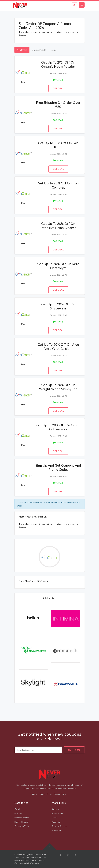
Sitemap (55, 809)
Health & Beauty (22, 822)
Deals (54, 50)
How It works (57, 813)
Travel (17, 809)
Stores (55, 818)
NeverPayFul (36, 854)
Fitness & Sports (22, 818)
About (35, 794)
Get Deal (58, 88)
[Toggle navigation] (82, 5)
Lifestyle (18, 813)
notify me (74, 750)
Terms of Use (46, 794)
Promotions (57, 830)
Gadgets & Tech (22, 826)
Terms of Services (59, 826)
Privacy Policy (60, 794)
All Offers (22, 50)
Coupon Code (39, 50)
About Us (56, 822)
